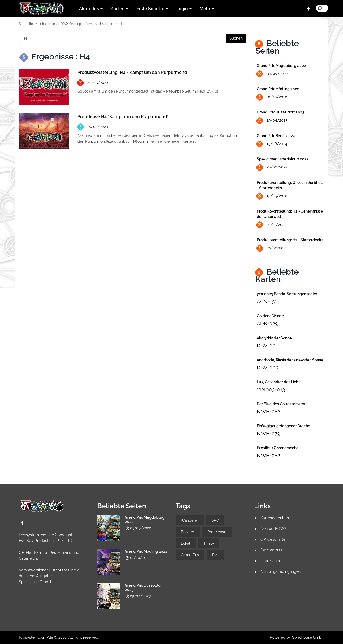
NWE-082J (270, 455)
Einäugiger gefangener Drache (283, 426)
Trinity (209, 543)
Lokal (186, 543)
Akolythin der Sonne (274, 338)
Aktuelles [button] (91, 9)
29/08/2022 (272, 167)
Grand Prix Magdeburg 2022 (281, 66)
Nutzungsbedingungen (281, 571)
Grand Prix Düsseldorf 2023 (281, 112)
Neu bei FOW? (273, 529)
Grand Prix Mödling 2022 (278, 89)
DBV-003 (268, 368)
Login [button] (184, 9)
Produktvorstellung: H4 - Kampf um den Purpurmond (132, 72)
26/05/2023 (93, 83)
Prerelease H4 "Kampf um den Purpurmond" (123, 117)
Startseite (26, 24)
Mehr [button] (207, 9)
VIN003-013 (271, 389)
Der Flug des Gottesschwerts (282, 404)
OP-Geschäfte (273, 539)
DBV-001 (267, 346)
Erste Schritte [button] (152, 9)
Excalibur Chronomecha (278, 448)
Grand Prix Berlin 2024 (276, 136)
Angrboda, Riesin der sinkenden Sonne (290, 360)
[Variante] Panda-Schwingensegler (287, 294)
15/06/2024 (272, 144)
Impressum (270, 561)
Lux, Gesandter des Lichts (279, 382)
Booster (188, 532)
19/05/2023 (93, 127)
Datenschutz (271, 550)
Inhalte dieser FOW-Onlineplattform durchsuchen (76, 24)
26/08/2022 (272, 248)
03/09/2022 (272, 74)
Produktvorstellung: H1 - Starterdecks (290, 240)
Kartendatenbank (276, 518)
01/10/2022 (272, 97)
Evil (215, 555)
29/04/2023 (272, 121)
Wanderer (190, 520)
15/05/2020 (272, 196)
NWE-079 (269, 433)
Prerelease (217, 532)
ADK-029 (267, 323)
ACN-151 (267, 301)
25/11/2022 (271, 225)
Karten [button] (120, 9)
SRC (215, 520)
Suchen (236, 38)
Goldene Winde (270, 316)
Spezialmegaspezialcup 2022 (283, 159)
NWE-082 (269, 411)
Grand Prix (190, 555)
